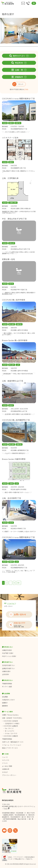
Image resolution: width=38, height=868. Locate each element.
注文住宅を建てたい (8, 665)
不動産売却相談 (7, 684)
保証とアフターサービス (10, 748)
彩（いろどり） (10, 731)
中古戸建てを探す (8, 653)
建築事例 (5, 706)
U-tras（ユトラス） (12, 733)
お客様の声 (6, 769)
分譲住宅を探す (7, 650)
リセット (18, 84)
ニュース (5, 757)
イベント (5, 763)
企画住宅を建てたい (8, 668)
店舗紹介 (5, 703)
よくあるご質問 (7, 766)
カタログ (5, 772)
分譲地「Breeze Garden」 (11, 715)
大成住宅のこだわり (8, 700)
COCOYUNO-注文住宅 (11, 721)
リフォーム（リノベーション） (12, 745)
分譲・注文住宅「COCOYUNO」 (12, 718)
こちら (26, 89)
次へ (19, 583)
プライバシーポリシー (9, 775)
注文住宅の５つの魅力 (12, 723)
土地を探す (6, 674)
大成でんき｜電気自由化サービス (13, 742)
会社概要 (5, 697)
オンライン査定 (7, 687)
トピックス (6, 760)
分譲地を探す (6, 671)
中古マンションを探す (9, 656)
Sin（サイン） (10, 728)
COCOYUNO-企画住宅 (11, 726)
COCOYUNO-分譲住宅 (11, 736)
